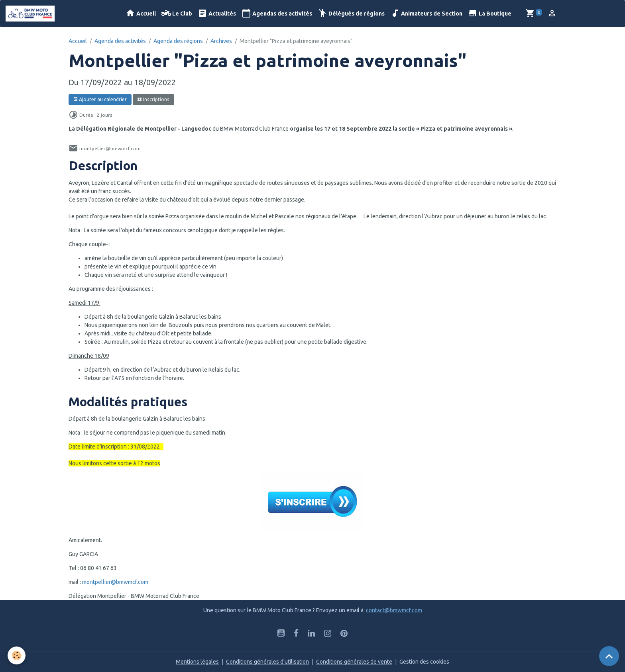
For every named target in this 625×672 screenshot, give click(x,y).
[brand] (31, 14)
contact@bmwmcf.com (394, 610)
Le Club (177, 13)
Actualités (217, 13)
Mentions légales (197, 662)
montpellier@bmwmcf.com (115, 582)
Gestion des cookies (424, 662)
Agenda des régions (178, 41)
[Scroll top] (609, 656)
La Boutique (490, 13)
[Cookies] (17, 655)
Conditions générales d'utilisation (267, 662)
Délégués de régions (351, 13)
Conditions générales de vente (354, 662)
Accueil (141, 13)
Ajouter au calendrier (100, 99)
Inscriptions (153, 99)
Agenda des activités (120, 41)
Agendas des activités (277, 13)
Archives (221, 41)
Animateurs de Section (426, 13)
